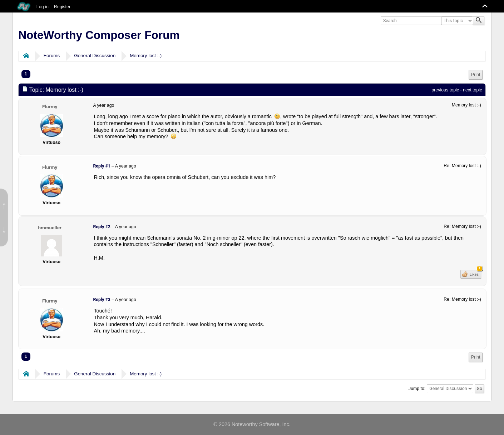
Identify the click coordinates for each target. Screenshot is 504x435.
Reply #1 (102, 166)
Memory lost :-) (146, 56)
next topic (472, 90)
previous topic (445, 90)
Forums (52, 56)
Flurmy (50, 106)
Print (476, 75)
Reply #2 (102, 227)
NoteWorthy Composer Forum (99, 35)
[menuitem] (476, 75)
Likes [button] (475, 273)
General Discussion (95, 56)
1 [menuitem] (26, 74)
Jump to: (417, 389)
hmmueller (50, 227)
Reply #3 (102, 300)
